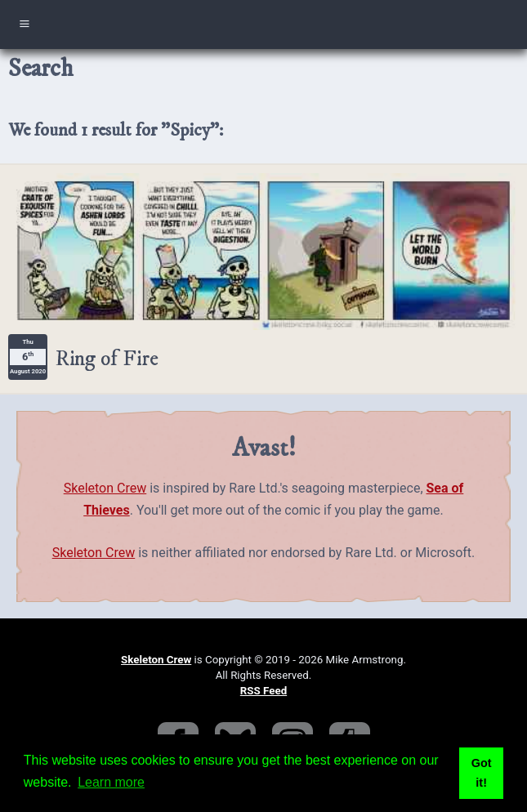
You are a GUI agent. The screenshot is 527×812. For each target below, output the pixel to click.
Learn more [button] (111, 782)
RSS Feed (263, 691)
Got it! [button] (482, 773)
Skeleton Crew (105, 488)
